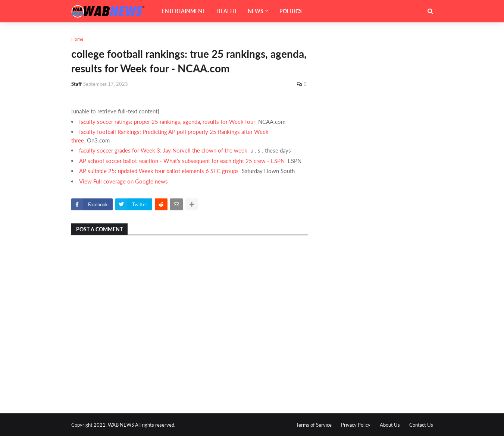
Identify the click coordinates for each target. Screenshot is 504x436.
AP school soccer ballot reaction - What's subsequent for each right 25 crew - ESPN (182, 161)
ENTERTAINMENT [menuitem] (184, 11)
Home (77, 39)
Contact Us (421, 425)
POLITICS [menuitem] (291, 11)
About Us (390, 425)
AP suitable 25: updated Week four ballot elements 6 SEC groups (159, 171)
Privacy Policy (356, 425)
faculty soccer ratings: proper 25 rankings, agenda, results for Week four (167, 122)
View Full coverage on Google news (123, 181)
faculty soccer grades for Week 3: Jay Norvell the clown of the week (163, 150)
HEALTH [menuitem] (226, 11)
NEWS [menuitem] (256, 11)
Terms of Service (314, 425)
